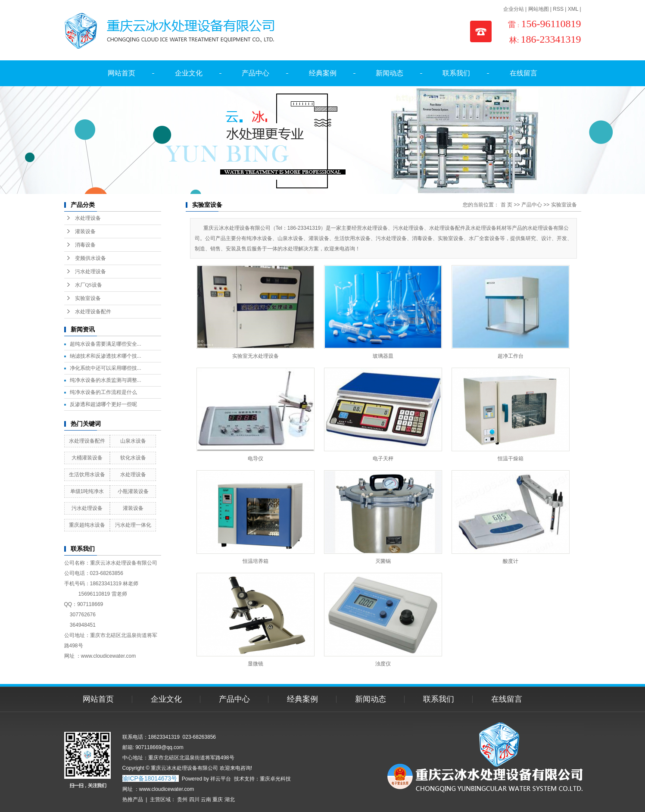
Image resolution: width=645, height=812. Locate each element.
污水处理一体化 (133, 525)
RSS (558, 9)
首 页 (506, 205)
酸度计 (511, 561)
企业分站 (514, 9)
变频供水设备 (90, 258)
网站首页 (122, 73)
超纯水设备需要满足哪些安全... (106, 344)
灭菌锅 (383, 561)
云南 (206, 800)
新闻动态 (389, 73)
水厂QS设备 (89, 285)
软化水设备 (133, 458)
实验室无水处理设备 (256, 356)
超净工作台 (511, 356)
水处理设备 (88, 218)
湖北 (230, 800)
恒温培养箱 (256, 561)
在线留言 (523, 73)
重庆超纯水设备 (87, 525)
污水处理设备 (90, 272)
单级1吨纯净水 (87, 491)
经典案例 (323, 73)
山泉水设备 (133, 441)
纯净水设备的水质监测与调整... (106, 380)
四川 (194, 800)
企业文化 (189, 73)
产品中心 (256, 73)
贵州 (182, 800)
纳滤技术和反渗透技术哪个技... (106, 356)
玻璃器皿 (383, 356)
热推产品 (133, 800)
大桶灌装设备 (87, 458)
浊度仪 (383, 664)
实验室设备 (88, 298)
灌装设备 (85, 231)
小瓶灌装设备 (133, 491)
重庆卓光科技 (275, 779)
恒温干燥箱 (511, 459)
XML (573, 9)
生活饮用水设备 (87, 475)
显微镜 (256, 664)
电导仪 (256, 459)
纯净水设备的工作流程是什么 (103, 392)
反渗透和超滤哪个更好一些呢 (103, 404)
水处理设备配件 (93, 312)
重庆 (218, 800)
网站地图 (539, 9)
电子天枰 (383, 459)
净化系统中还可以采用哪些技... (106, 368)
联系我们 (456, 73)
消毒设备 (85, 245)
